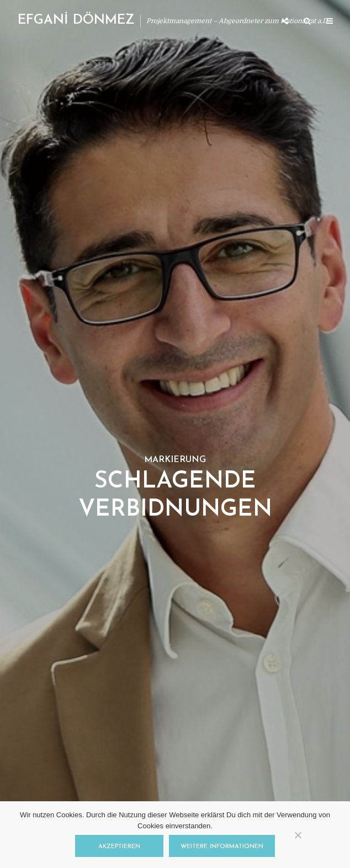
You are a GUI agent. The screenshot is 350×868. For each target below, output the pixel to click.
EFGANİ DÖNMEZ (76, 20)
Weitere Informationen (222, 847)
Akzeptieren (119, 847)
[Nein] (298, 835)
